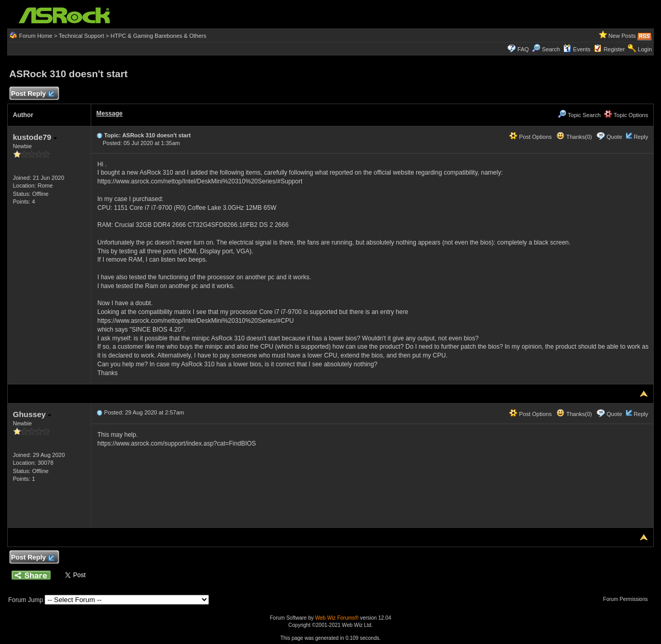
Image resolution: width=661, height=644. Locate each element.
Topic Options (626, 115)
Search (551, 49)
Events (577, 49)
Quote (614, 137)
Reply (641, 137)
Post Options (530, 137)
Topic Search (579, 115)
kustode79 (35, 137)
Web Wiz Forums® (337, 618)
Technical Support (81, 36)
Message (110, 113)
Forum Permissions (628, 599)
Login (645, 49)
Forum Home (36, 36)
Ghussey (32, 414)
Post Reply (33, 94)
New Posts (622, 36)
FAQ (523, 49)
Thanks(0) (574, 137)
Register (614, 49)
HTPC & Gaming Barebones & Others (158, 36)
